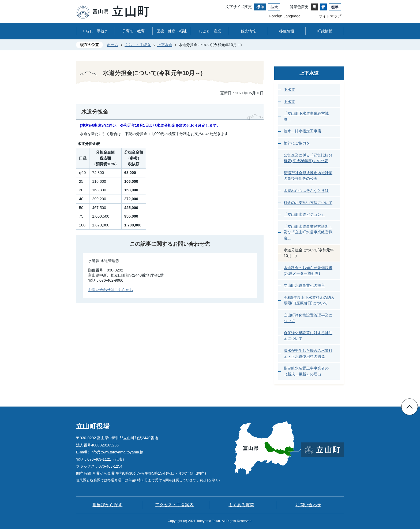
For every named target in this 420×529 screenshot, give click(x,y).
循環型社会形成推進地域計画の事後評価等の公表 (308, 176)
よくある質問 (241, 505)
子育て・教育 (133, 31)
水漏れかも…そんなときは (306, 191)
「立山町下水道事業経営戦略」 (306, 116)
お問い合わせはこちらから (111, 290)
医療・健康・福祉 (172, 31)
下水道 (289, 90)
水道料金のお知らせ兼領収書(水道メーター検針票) (308, 271)
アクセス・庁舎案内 (174, 505)
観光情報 (248, 31)
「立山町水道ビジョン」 (304, 214)
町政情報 (325, 31)
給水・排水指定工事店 (302, 131)
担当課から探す (107, 505)
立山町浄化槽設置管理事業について (308, 318)
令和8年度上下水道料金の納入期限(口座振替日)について (309, 300)
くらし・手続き (95, 31)
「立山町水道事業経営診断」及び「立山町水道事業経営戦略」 (308, 232)
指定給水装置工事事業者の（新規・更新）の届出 (306, 371)
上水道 (289, 102)
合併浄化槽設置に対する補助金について (308, 336)
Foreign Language (285, 16)
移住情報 (287, 31)
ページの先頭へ (410, 407)
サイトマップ (330, 16)
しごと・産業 (210, 31)
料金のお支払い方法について (308, 203)
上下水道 (165, 45)
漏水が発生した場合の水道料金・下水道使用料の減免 (308, 353)
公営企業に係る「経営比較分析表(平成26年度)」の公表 (308, 158)
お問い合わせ (308, 505)
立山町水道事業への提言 (304, 285)
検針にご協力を (297, 143)
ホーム (112, 45)
